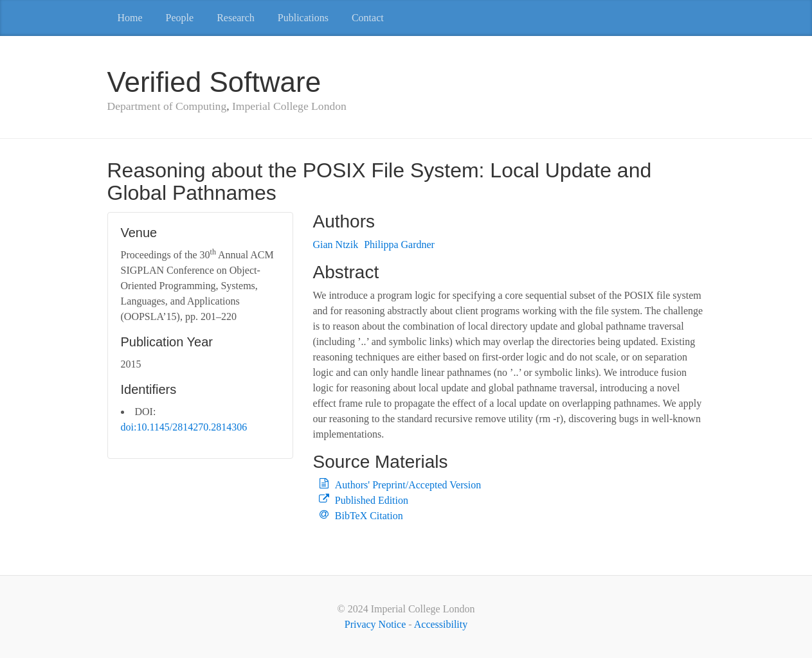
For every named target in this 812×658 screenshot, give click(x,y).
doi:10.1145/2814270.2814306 (184, 427)
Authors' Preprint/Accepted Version (408, 485)
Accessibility (441, 624)
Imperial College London (289, 106)
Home (130, 18)
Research (236, 18)
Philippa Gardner (399, 245)
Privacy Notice (375, 624)
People (180, 18)
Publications (303, 18)
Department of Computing (167, 106)
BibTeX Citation (369, 516)
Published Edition (372, 500)
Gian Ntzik (335, 245)
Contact (368, 18)
